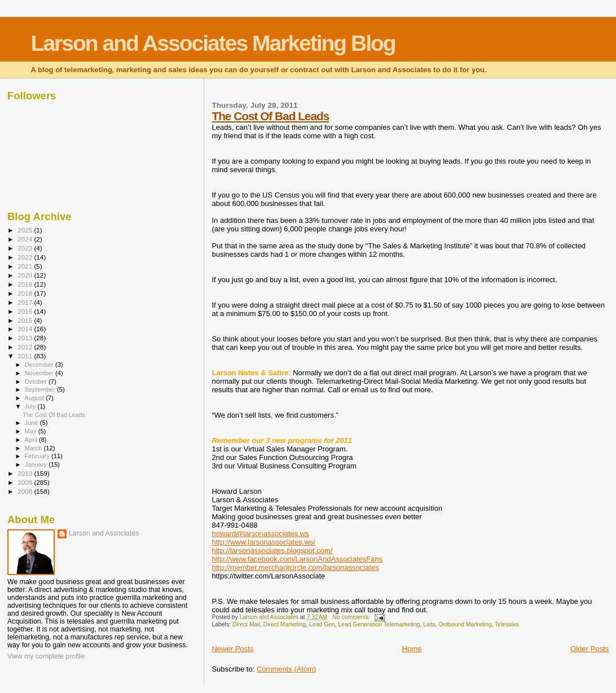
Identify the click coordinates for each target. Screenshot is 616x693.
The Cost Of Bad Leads (270, 116)
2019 (26, 284)
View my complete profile (46, 656)
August (36, 398)
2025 (26, 230)
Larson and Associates (104, 533)
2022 (26, 257)
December (40, 365)
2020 (26, 275)
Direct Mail (246, 624)
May (32, 431)
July (31, 406)
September (41, 389)
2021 (26, 266)
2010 (26, 473)
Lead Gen (322, 624)
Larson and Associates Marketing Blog (213, 43)
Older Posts (589, 649)
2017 (26, 302)
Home (412, 649)
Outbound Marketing (465, 624)
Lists (429, 624)
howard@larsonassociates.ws (260, 534)
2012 (26, 347)
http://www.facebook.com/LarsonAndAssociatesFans (297, 559)
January (37, 464)
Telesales (507, 624)
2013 (26, 338)
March (34, 448)
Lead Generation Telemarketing (379, 624)
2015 (26, 320)
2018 (26, 293)
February (38, 456)
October (37, 381)
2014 (26, 329)
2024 (26, 239)
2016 (26, 311)
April (32, 440)
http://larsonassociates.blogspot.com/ (272, 551)
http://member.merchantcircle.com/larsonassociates (295, 567)
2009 (26, 482)
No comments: (352, 617)
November (40, 373)
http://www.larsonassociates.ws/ (263, 542)
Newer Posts (232, 649)
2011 (26, 356)
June (32, 423)
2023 (26, 248)
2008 (26, 491)
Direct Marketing (285, 624)
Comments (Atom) (286, 669)
